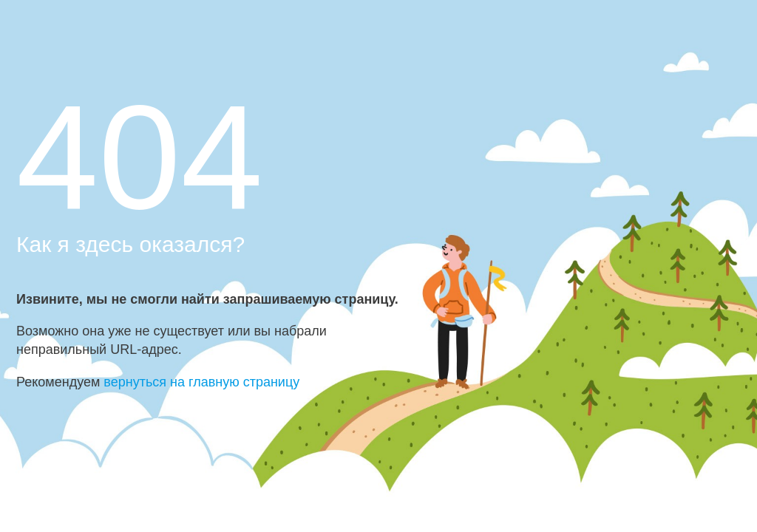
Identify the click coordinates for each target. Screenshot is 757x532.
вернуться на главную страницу (201, 382)
